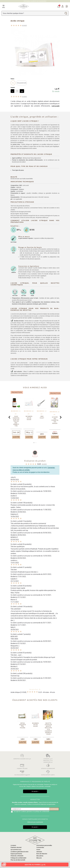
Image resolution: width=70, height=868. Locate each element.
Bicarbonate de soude (29, 418)
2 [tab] (36, 443)
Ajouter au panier (35, 865)
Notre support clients (48, 772)
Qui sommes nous (16, 850)
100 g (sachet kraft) (22, 83)
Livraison (13, 845)
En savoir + (35, 791)
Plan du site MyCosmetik (18, 860)
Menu (4, 6)
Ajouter (16, 437)
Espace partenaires (16, 854)
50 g (13, 83)
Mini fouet (42, 417)
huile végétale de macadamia (38, 325)
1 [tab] (34, 443)
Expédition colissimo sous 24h (22, 756)
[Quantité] (17, 91)
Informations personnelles (44, 845)
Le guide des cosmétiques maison (55, 420)
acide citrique (17, 323)
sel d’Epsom (42, 323)
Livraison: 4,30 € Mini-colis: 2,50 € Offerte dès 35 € (48, 758)
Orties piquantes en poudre (23, 725)
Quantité (13, 88)
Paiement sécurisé (22, 766)
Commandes (40, 847)
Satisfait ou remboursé (48, 766)
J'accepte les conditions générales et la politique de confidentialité (31, 812)
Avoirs (38, 850)
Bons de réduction (42, 854)
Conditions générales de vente (19, 852)
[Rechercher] (33, 13)
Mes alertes (40, 856)
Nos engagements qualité (22, 772)
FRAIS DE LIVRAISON (17, 856)
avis (24, 26)
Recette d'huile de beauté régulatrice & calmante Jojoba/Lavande (48, 729)
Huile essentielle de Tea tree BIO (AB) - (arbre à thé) (16, 421)
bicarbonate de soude (51, 321)
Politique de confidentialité (18, 858)
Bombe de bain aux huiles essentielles (22, 179)
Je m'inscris (54, 809)
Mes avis (39, 858)
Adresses (39, 852)
